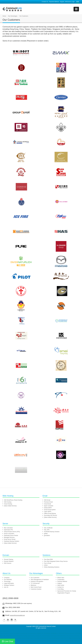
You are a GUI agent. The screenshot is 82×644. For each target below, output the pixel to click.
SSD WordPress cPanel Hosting (13, 500)
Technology (7, 581)
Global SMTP (48, 508)
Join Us (6, 587)
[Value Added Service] (10, 506)
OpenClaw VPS (8, 530)
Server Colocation (9, 534)
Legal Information (9, 583)
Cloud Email (47, 504)
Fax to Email (48, 563)
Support (62, 2)
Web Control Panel (36, 587)
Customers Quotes (36, 589)
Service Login (70, 2)
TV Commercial (35, 583)
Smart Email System (50, 510)
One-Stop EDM (48, 559)
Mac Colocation (8, 528)
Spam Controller (49, 506)
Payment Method (54, 2)
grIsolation (47, 535)
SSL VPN (47, 530)
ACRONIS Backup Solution (52, 532)
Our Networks (8, 580)
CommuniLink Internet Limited (47, 626)
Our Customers (35, 578)
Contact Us (45, 2)
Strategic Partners (9, 585)
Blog (15, 620)
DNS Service (8, 563)
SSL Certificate (48, 528)
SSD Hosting (8, 502)
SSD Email (47, 500)
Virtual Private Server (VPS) (12, 532)
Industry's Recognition (37, 581)
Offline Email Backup (50, 513)
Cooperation (61, 580)
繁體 (78, 2)
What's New (61, 578)
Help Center (61, 585)
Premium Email (48, 502)
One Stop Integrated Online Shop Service (56, 561)
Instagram (12, 620)
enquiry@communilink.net (17, 615)
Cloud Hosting (8, 504)
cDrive (46, 565)
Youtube (8, 620)
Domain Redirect (9, 561)
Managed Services (9, 537)
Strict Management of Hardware (40, 580)
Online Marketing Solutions (52, 567)
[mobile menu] (76, 9)
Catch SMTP (48, 512)
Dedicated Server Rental (11, 535)
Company (7, 578)
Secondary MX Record (50, 515)
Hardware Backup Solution (12, 541)
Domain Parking (8, 559)
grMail (46, 534)
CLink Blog (60, 589)
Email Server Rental (10, 539)
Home (4, 16)
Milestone (33, 585)
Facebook (4, 620)
